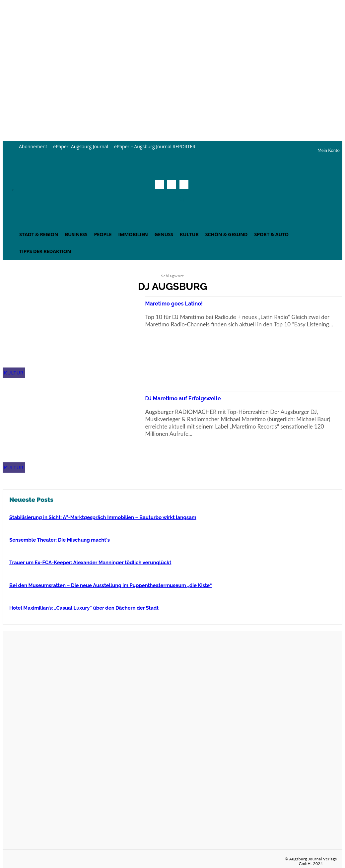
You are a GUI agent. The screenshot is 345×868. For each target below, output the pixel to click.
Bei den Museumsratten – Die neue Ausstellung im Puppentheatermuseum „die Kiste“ (104, 584)
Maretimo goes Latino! (179, 303)
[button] (182, 199)
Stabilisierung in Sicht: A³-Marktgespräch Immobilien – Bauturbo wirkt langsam (97, 517)
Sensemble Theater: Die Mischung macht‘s (56, 539)
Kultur (14, 373)
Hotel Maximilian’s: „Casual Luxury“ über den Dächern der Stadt (79, 606)
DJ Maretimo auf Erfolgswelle (190, 398)
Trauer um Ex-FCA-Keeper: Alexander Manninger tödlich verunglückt (85, 562)
